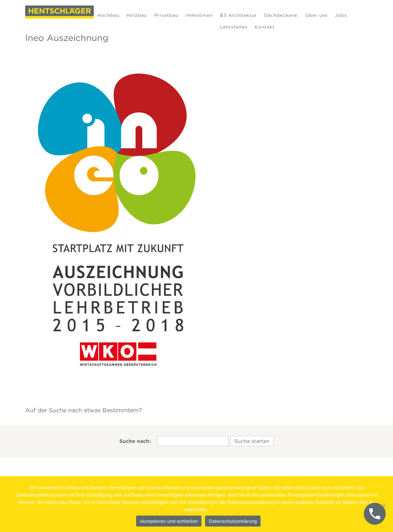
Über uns (317, 15)
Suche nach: (135, 441)
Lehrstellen (234, 27)
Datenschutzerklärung (233, 521)
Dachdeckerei (281, 15)
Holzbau (137, 15)
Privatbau (166, 15)
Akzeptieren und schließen (169, 521)
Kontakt (265, 27)
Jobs (341, 15)
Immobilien (199, 15)
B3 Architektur (238, 15)
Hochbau (108, 15)
